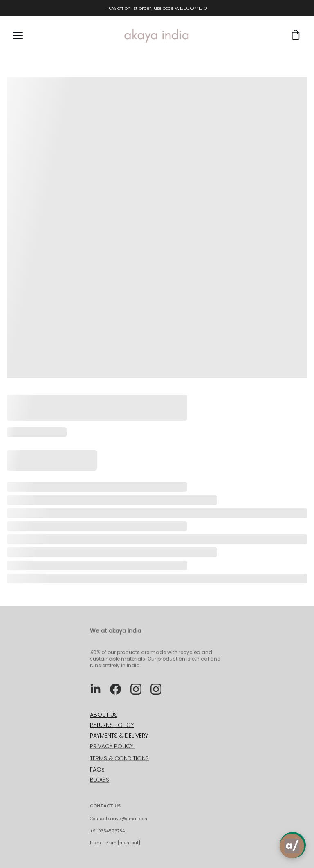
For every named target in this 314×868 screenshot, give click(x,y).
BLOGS (100, 781)
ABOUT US (104, 715)
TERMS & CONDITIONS (119, 759)
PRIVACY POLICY (112, 747)
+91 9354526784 (107, 831)
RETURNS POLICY (112, 725)
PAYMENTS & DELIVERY (119, 736)
